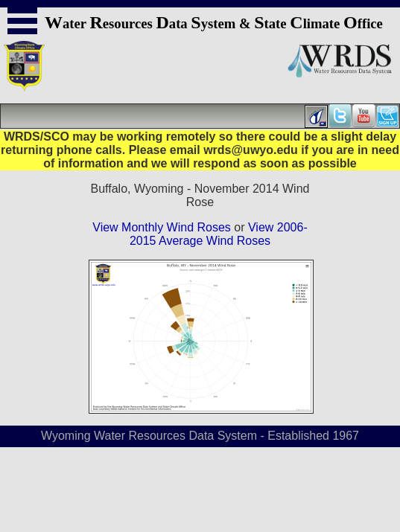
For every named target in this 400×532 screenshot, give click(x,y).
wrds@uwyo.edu (251, 150)
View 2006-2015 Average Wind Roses (219, 234)
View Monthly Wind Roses (162, 227)
